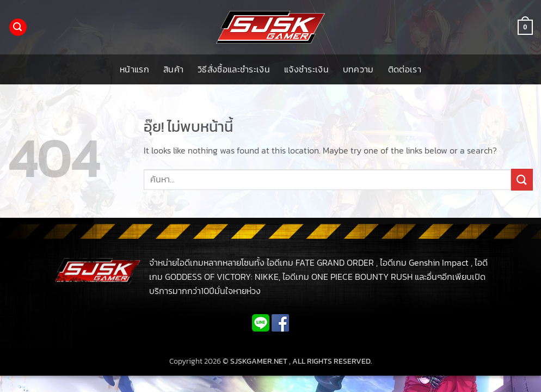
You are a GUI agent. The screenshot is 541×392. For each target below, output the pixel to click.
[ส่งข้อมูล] (522, 179)
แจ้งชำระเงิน (306, 69)
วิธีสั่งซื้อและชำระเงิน (234, 69)
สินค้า (173, 69)
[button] (18, 27)
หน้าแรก (134, 69)
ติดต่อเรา (405, 69)
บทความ (358, 69)
